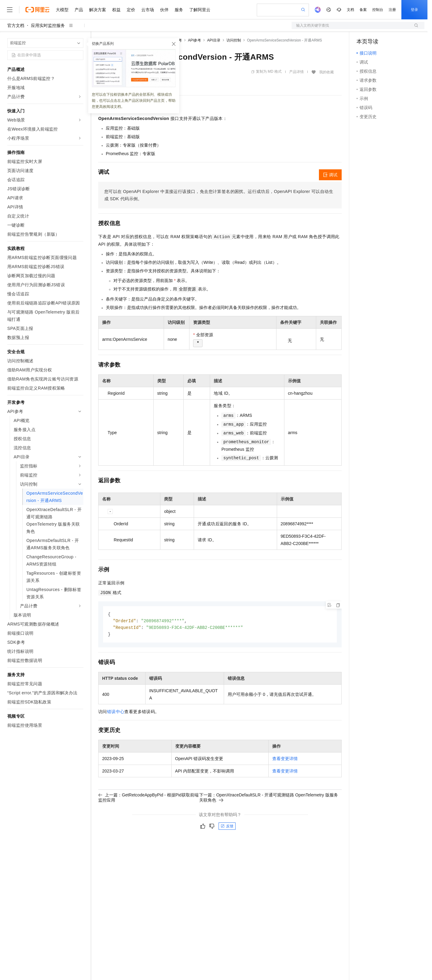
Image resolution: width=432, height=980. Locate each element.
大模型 (62, 10)
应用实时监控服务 (48, 25)
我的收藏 (327, 72)
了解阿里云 (200, 10)
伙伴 (164, 10)
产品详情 (296, 72)
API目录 (214, 40)
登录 (414, 10)
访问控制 (234, 40)
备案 (363, 10)
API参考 (194, 40)
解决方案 (98, 10)
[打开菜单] (10, 10)
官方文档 (16, 25)
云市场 (148, 10)
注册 (392, 10)
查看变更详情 (285, 760)
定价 (131, 10)
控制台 (378, 10)
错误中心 (116, 713)
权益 (116, 10)
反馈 (227, 827)
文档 (350, 10)
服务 (179, 10)
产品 (79, 10)
